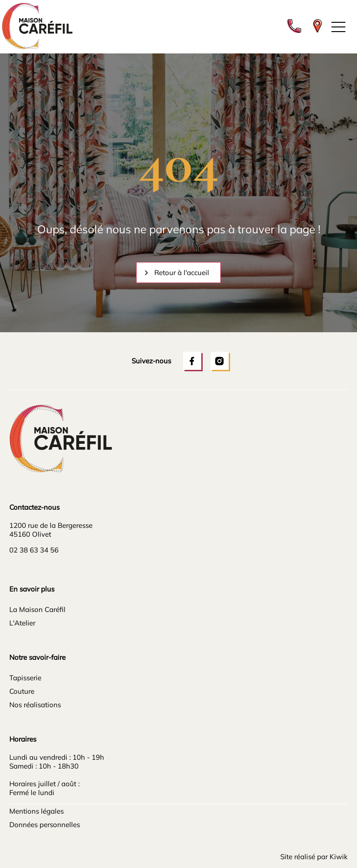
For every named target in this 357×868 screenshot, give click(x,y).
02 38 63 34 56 (34, 550)
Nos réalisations (35, 705)
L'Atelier (22, 623)
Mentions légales (36, 811)
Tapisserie (25, 678)
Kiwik (339, 857)
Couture (22, 691)
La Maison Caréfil (37, 609)
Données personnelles (45, 825)
